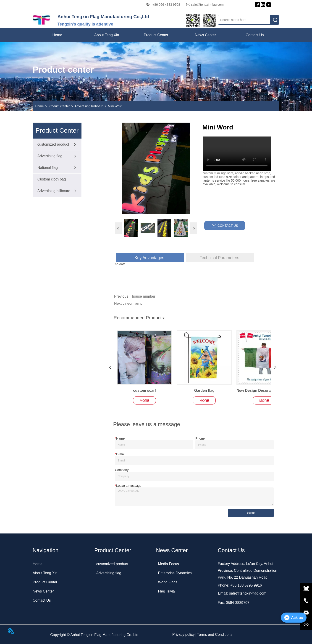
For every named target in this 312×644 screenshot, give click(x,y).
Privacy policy (184, 635)
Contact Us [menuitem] (255, 35)
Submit (251, 513)
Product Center (59, 106)
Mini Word (115, 106)
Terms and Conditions (215, 635)
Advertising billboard (89, 106)
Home (39, 106)
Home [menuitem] (57, 35)
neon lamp (134, 303)
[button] (107, 35)
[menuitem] (107, 35)
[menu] (156, 35)
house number (144, 296)
